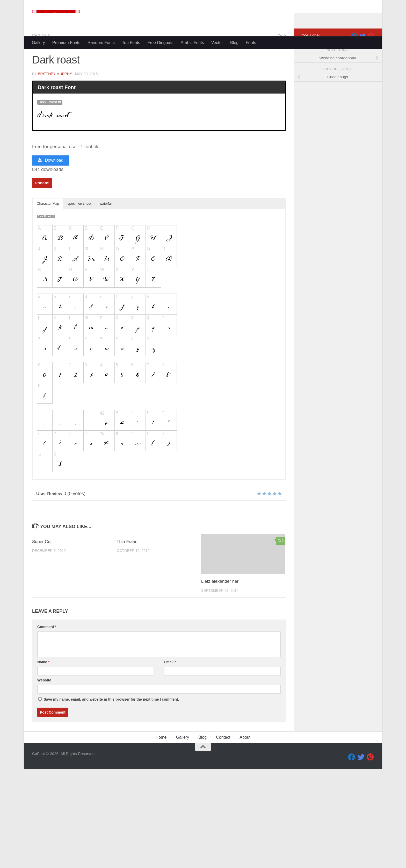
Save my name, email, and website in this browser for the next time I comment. (111, 720)
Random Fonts (101, 43)
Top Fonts (131, 43)
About (245, 758)
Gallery (38, 43)
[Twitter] (363, 57)
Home (161, 758)
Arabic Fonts (192, 43)
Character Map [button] (48, 225)
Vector (217, 43)
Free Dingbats (160, 43)
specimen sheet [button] (79, 225)
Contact (223, 758)
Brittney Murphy (55, 95)
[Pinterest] (371, 57)
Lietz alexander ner (220, 602)
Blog (234, 43)
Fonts (251, 43)
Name (43, 683)
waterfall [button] (106, 225)
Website (44, 701)
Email (170, 683)
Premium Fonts (66, 43)
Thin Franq (127, 563)
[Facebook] (354, 57)
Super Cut (42, 563)
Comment (47, 648)
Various (41, 57)
